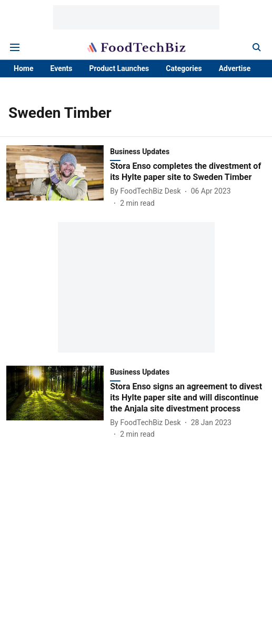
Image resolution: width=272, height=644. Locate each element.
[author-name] (147, 191)
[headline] (188, 172)
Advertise (235, 68)
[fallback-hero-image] (58, 177)
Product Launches (119, 68)
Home (23, 68)
